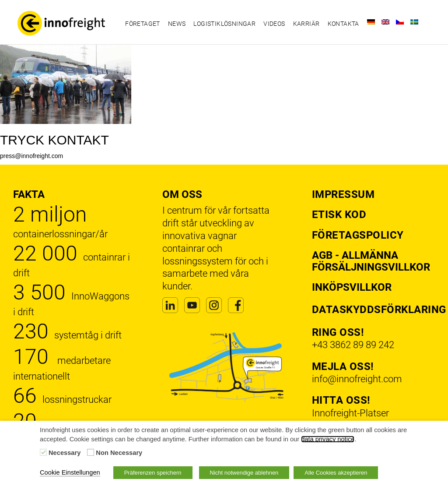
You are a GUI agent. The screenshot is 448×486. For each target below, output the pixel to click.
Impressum (343, 194)
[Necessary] (43, 452)
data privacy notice (328, 439)
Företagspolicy (358, 235)
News (177, 24)
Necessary (65, 453)
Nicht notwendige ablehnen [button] (244, 473)
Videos (274, 24)
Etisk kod (339, 215)
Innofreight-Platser (350, 413)
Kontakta (343, 24)
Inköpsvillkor (352, 287)
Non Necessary (119, 453)
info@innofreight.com (357, 379)
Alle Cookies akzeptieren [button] (336, 473)
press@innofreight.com (31, 156)
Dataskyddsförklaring (379, 310)
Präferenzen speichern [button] (153, 473)
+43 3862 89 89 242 (353, 345)
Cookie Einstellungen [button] (70, 472)
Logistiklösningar (224, 24)
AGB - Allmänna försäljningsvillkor (371, 261)
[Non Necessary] (91, 452)
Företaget (143, 24)
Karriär (306, 24)
